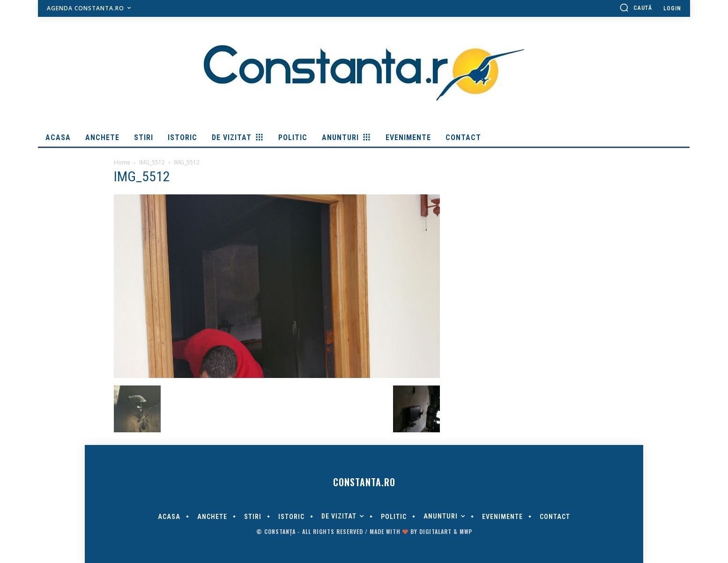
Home (122, 162)
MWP (466, 531)
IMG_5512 (152, 162)
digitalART (435, 531)
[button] (636, 7)
